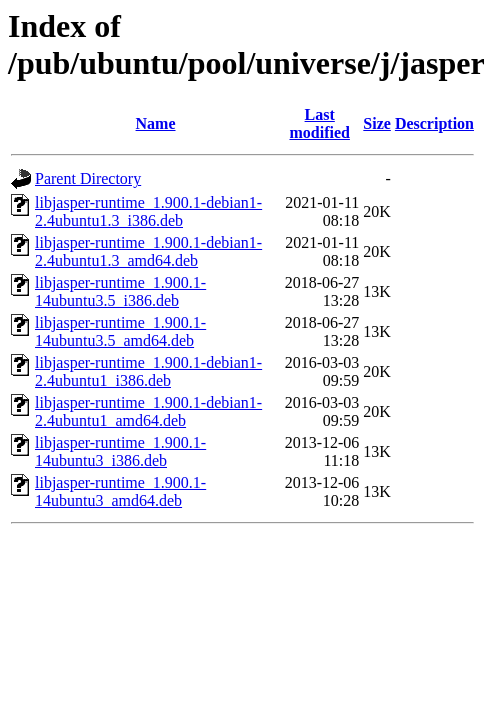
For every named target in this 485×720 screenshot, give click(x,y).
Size (377, 123)
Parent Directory (88, 178)
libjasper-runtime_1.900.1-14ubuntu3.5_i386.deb (120, 291)
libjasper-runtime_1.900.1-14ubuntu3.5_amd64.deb (120, 331)
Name (156, 123)
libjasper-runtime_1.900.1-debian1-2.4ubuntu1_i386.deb (148, 371)
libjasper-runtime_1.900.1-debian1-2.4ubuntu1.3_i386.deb (148, 211)
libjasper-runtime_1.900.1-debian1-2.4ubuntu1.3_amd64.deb (148, 251)
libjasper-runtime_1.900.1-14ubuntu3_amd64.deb (120, 491)
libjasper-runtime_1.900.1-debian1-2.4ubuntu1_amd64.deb (148, 411)
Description (434, 123)
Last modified (319, 123)
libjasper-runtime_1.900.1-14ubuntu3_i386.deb (120, 451)
